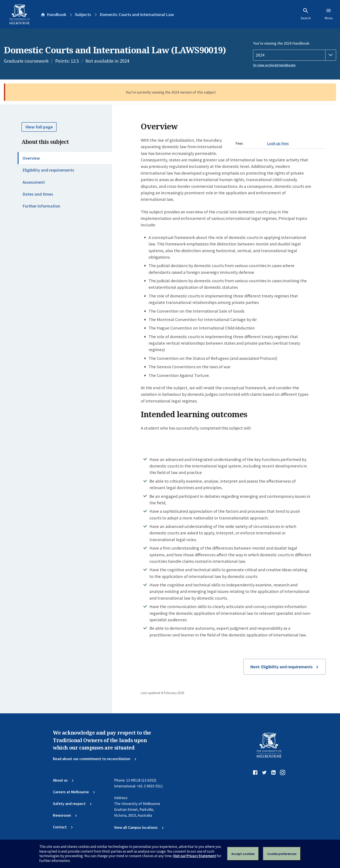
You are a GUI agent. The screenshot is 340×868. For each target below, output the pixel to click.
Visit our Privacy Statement (195, 856)
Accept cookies (243, 854)
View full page (39, 127)
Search (306, 14)
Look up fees (278, 143)
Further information (41, 206)
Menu (329, 14)
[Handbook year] (295, 55)
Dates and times (38, 194)
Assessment (34, 182)
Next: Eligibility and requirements (281, 667)
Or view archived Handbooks (274, 65)
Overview (31, 158)
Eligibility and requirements (48, 170)
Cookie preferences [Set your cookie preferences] (282, 854)
